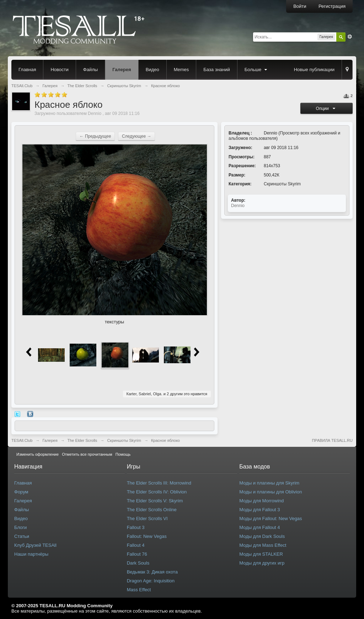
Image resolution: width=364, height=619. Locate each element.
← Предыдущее (95, 136)
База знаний (217, 70)
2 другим (175, 394)
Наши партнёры (31, 554)
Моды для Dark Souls (262, 536)
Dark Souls (138, 563)
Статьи (22, 536)
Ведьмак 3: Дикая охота (152, 572)
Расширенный (350, 37)
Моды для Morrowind (261, 501)
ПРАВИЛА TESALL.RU (332, 440)
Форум (21, 492)
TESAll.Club (22, 440)
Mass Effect (139, 590)
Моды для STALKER (261, 554)
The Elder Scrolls (82, 440)
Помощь (123, 454)
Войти (300, 6)
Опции (327, 109)
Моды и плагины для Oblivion (271, 492)
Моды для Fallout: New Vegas (271, 519)
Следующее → (137, 136)
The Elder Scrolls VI (147, 519)
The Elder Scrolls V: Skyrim (155, 501)
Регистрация (332, 6)
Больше (257, 70)
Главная (27, 70)
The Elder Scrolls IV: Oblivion (157, 492)
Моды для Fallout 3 (259, 510)
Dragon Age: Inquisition (151, 581)
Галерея (122, 70)
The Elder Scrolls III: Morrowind (159, 483)
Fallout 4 (136, 545)
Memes (181, 70)
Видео (152, 70)
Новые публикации (314, 70)
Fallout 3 (136, 527)
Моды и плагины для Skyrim (269, 483)
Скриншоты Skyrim (282, 184)
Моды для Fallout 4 (259, 527)
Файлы (90, 70)
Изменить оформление (38, 454)
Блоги (20, 527)
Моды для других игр (262, 563)
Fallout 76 (137, 554)
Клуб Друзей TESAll (35, 545)
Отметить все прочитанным (87, 454)
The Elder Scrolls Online (152, 510)
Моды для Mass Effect (263, 545)
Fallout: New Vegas (147, 536)
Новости (59, 70)
